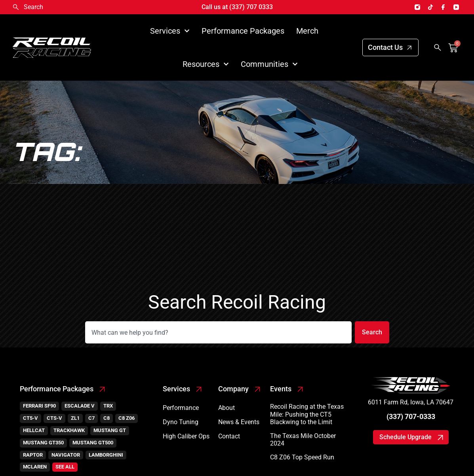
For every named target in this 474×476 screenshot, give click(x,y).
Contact (229, 436)
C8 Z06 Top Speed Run (302, 457)
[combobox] (218, 332)
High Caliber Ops (186, 436)
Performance (181, 408)
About (227, 408)
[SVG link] (411, 385)
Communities (269, 64)
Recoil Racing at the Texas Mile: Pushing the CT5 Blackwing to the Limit (307, 414)
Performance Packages (243, 31)
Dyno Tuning (181, 422)
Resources (206, 64)
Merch (307, 31)
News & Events (239, 422)
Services (170, 31)
